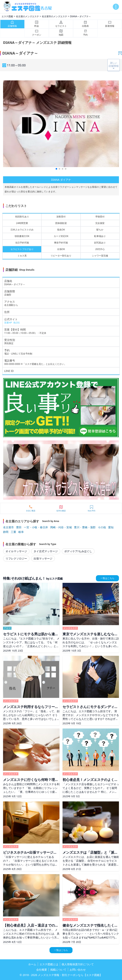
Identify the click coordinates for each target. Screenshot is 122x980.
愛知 (111, 527)
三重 (13, 532)
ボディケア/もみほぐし (78, 551)
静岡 (6, 532)
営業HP (8, 323)
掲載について (58, 970)
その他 (102, 527)
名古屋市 (8, 527)
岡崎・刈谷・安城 (61, 527)
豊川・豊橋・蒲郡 (85, 527)
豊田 (19, 527)
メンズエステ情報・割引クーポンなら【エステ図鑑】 (70, 975)
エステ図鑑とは (49, 964)
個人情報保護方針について (78, 964)
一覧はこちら (107, 578)
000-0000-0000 (12, 364)
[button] (56, 169)
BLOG (16, 323)
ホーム (32, 964)
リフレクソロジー (16, 558)
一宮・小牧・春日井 (36, 527)
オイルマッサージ (16, 551)
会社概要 (42, 970)
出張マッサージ (43, 558)
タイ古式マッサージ (46, 551)
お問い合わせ (78, 970)
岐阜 (21, 532)
